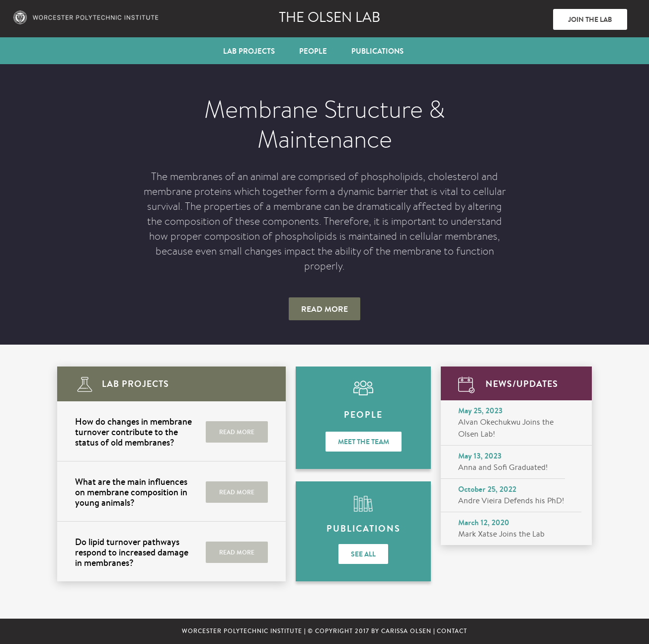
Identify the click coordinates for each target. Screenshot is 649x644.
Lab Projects (249, 51)
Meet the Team (364, 442)
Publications (377, 51)
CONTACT (452, 631)
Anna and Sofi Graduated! (503, 467)
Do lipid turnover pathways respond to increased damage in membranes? (132, 552)
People (313, 51)
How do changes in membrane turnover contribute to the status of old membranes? (133, 432)
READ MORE (237, 432)
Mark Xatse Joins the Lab (501, 534)
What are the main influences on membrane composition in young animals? (131, 492)
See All (363, 554)
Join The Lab (590, 19)
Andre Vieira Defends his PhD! (511, 501)
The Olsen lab (329, 17)
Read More (324, 309)
